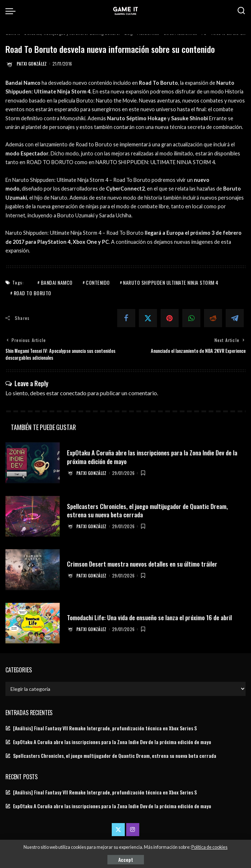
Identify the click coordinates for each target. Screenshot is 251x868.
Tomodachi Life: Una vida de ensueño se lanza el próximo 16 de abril (153, 617)
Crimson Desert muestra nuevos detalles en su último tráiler (144, 563)
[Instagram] (133, 830)
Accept (126, 859)
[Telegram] (235, 318)
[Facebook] (126, 318)
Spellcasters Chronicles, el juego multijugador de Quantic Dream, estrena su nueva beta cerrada (150, 510)
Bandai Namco (57, 282)
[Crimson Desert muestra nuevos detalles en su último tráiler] (33, 570)
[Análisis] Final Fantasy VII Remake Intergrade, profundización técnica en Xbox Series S (105, 728)
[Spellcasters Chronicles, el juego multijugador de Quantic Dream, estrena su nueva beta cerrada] (33, 516)
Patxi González (32, 64)
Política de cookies (209, 847)
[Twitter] (148, 318)
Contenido (98, 282)
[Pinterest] (170, 318)
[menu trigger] (12, 11)
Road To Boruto (33, 293)
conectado (73, 393)
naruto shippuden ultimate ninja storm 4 (171, 282)
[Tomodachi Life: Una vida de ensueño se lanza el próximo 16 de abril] (33, 623)
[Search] (241, 11)
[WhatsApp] (191, 318)
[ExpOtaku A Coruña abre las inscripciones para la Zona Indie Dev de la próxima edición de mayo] (33, 463)
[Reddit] (213, 318)
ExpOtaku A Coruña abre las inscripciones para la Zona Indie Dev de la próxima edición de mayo (155, 456)
